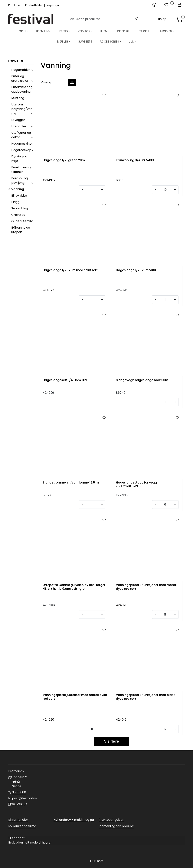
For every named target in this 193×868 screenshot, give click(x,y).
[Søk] (102, 19)
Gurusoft (97, 861)
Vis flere (112, 741)
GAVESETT (85, 42)
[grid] (72, 82)
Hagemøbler (21, 70)
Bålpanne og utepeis (21, 230)
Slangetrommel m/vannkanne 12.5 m (71, 483)
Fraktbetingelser (111, 820)
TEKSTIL (144, 31)
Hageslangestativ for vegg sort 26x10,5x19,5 (136, 484)
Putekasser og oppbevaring (22, 89)
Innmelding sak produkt (116, 826)
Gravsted (18, 215)
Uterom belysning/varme (22, 109)
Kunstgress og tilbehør (22, 170)
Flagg (15, 202)
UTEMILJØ (43, 31)
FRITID (64, 31)
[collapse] (32, 70)
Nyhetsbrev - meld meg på (74, 820)
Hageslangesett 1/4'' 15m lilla (65, 380)
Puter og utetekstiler (20, 78)
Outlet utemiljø (22, 221)
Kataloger (15, 5)
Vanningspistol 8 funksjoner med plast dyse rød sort (145, 697)
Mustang (18, 98)
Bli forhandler (18, 820)
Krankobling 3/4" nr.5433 (135, 160)
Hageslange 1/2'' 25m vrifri (136, 270)
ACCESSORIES (109, 42)
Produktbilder (34, 5)
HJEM (104, 31)
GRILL (22, 31)
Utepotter (19, 126)
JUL (131, 42)
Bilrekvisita (19, 196)
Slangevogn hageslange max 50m (142, 380)
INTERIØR (123, 31)
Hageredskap (21, 150)
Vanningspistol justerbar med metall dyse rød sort (75, 697)
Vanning (18, 189)
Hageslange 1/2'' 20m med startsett (70, 270)
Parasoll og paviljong (20, 180)
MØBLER (63, 42)
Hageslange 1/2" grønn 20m (64, 160)
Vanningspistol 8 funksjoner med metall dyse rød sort (146, 587)
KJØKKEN (166, 31)
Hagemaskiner (22, 144)
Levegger (18, 120)
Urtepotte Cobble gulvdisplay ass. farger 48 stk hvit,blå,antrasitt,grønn (74, 587)
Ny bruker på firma (22, 826)
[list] (59, 82)
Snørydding (20, 208)
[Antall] (92, 190)
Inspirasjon (54, 5)
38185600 (19, 792)
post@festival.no (25, 798)
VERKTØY (84, 31)
